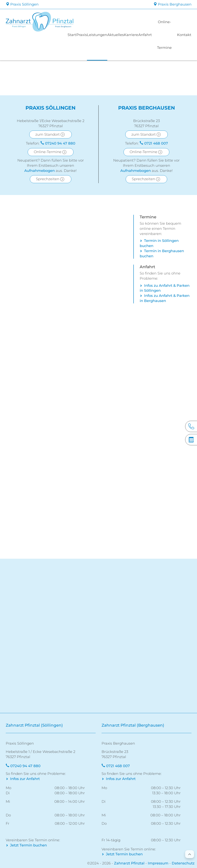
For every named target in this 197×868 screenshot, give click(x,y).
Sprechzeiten (48, 179)
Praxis (84, 35)
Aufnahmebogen (40, 171)
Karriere (136, 35)
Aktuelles (120, 35)
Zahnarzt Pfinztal (129, 863)
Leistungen (101, 35)
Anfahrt (152, 35)
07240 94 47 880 (60, 143)
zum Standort (48, 134)
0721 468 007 (156, 143)
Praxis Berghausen (172, 4)
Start (72, 35)
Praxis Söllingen (22, 4)
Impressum (158, 863)
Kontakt (184, 35)
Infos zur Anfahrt (25, 779)
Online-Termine (168, 35)
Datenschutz (183, 863)
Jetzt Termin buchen (28, 845)
